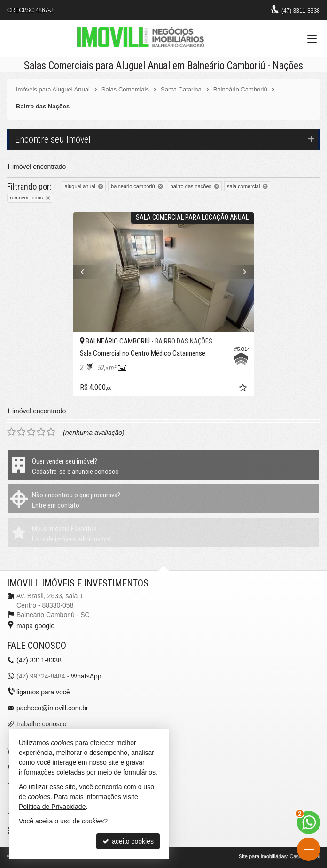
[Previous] (87, 272)
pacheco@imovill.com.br (52, 708)
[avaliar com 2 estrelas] (21, 432)
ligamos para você (43, 692)
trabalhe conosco (42, 724)
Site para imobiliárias (263, 856)
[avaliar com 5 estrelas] (51, 432)
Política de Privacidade (52, 807)
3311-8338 (301, 11)
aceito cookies (128, 841)
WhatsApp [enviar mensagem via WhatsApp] (86, 676)
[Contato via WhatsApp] (309, 822)
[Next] (240, 272)
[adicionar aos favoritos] (244, 389)
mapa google (35, 626)
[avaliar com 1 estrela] (12, 432)
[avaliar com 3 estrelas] (31, 432)
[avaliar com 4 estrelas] (41, 432)
